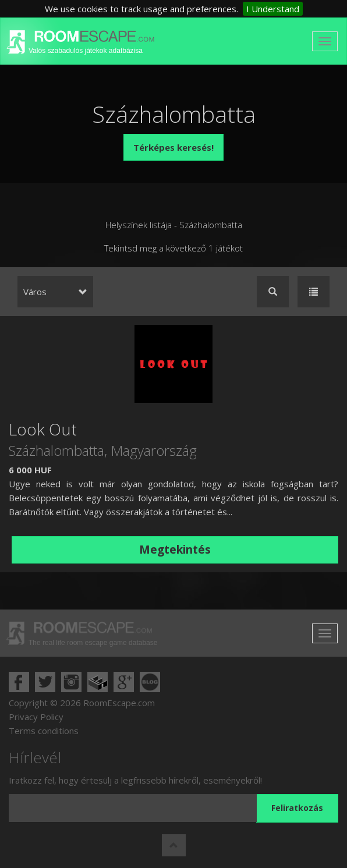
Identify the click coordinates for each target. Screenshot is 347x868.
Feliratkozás (297, 808)
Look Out (43, 429)
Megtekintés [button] (175, 550)
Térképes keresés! (173, 147)
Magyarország (154, 450)
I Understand (273, 9)
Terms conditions (44, 731)
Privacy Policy (36, 717)
